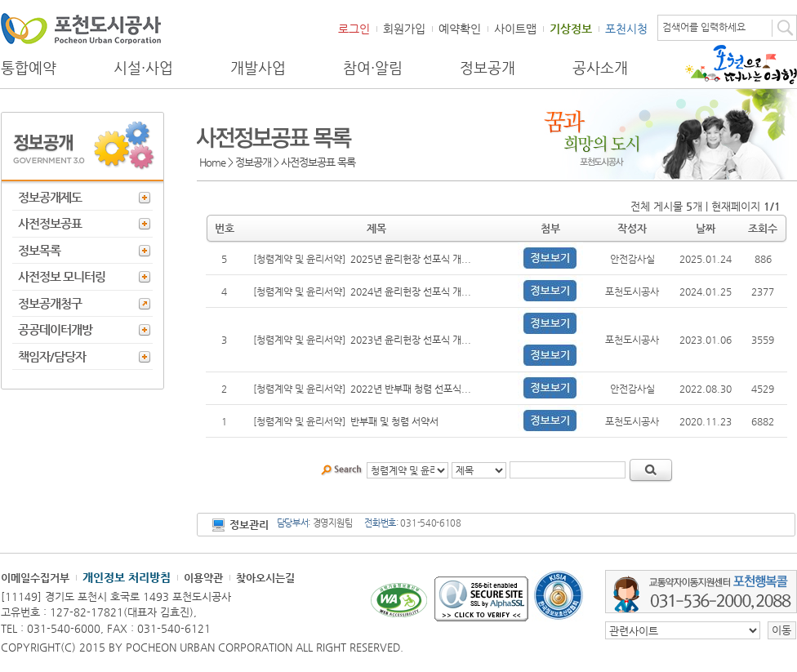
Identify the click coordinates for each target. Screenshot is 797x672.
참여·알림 (373, 68)
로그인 (354, 29)
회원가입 (404, 29)
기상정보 (571, 29)
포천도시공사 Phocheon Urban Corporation (81, 28)
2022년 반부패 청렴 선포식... (411, 389)
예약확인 (460, 29)
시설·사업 (143, 68)
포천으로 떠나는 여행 (741, 65)
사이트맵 (515, 29)
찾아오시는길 (265, 578)
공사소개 (600, 68)
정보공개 (488, 68)
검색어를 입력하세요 (704, 27)
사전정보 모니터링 (62, 276)
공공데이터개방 (55, 329)
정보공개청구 (50, 303)
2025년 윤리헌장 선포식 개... (411, 259)
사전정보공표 (50, 223)
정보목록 (39, 250)
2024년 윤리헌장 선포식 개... (411, 291)
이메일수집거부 (35, 578)
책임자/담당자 (52, 356)
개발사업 (258, 68)
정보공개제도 (50, 197)
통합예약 (29, 68)
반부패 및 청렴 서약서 (394, 421)
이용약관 (203, 578)
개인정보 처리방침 (127, 577)
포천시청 (626, 29)
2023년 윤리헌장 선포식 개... (411, 340)
